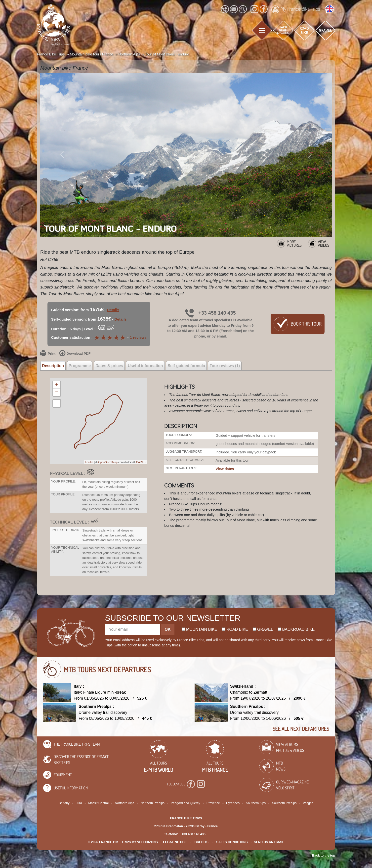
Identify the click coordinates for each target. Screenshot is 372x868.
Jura (79, 803)
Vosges (308, 803)
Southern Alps (256, 803)
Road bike (235, 629)
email (221, 336)
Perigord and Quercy (185, 803)
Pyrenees (233, 803)
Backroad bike (296, 629)
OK (168, 629)
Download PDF (75, 354)
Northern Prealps (152, 803)
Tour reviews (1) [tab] (225, 366)
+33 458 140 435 (210, 313)
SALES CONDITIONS (232, 842)
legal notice (175, 842)
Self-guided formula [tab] (186, 366)
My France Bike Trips (296, 9)
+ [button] (57, 385)
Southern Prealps (284, 803)
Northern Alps (124, 803)
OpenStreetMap (108, 462)
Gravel (263, 629)
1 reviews (138, 337)
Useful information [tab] (145, 366)
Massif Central (98, 803)
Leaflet (89, 462)
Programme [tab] (80, 366)
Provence (213, 803)
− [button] (57, 392)
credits (202, 842)
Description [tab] (53, 366)
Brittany (64, 803)
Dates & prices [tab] (109, 366)
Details (113, 310)
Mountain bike (200, 629)
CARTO (141, 462)
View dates (225, 469)
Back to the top (324, 855)
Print (48, 354)
